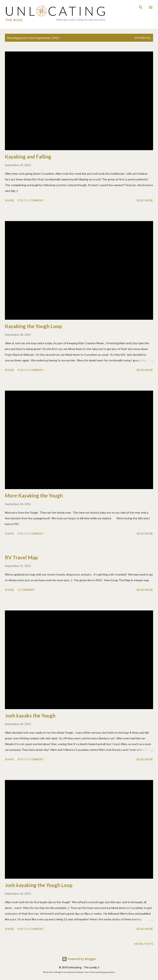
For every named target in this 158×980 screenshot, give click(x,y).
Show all (143, 38)
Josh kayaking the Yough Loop (39, 885)
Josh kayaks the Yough (30, 716)
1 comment (26, 590)
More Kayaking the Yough (34, 496)
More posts (144, 944)
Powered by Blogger (79, 959)
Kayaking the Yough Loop (33, 326)
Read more (145, 200)
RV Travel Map (21, 557)
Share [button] (10, 200)
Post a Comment (31, 200)
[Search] (141, 7)
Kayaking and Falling (28, 157)
